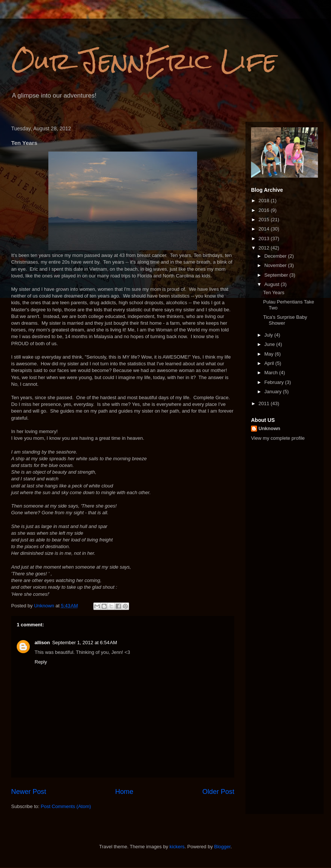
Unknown (269, 428)
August (273, 284)
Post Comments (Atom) (66, 806)
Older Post (218, 792)
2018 (265, 201)
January (274, 392)
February (275, 382)
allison (42, 643)
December (276, 256)
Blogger (222, 847)
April (270, 363)
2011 (265, 403)
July (269, 335)
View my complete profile (278, 438)
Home (124, 792)
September (277, 275)
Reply (41, 662)
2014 (265, 229)
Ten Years (274, 292)
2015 (265, 220)
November (276, 265)
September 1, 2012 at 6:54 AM (85, 643)
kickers (177, 847)
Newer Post (29, 792)
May (270, 354)
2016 (265, 210)
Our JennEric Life (144, 61)
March (272, 373)
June (270, 344)
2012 (265, 248)
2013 (265, 239)
